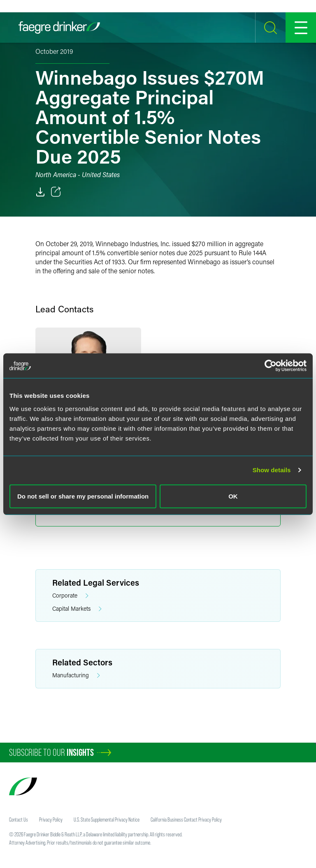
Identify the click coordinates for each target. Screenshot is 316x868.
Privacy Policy (51, 820)
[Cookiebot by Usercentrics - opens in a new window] (271, 366)
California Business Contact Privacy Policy (186, 820)
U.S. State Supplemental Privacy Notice (107, 820)
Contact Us (19, 820)
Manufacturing (76, 675)
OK (233, 496)
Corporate (70, 596)
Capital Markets (77, 609)
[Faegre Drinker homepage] (59, 28)
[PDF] (40, 192)
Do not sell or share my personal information (83, 496)
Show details (272, 470)
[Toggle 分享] (56, 192)
